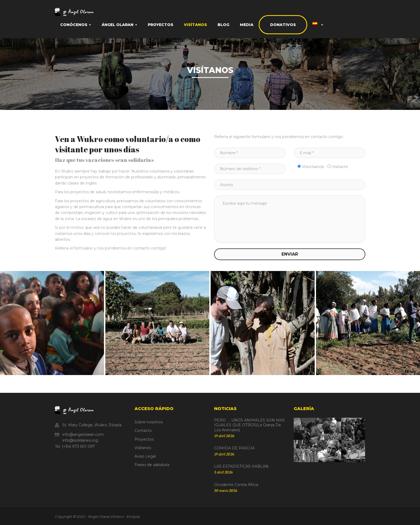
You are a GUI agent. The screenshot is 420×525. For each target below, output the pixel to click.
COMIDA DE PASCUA (234, 448)
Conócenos (76, 25)
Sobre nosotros (149, 422)
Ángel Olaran (119, 25)
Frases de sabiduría (152, 465)
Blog (223, 25)
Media (247, 25)
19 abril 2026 (224, 436)
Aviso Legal (145, 456)
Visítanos (195, 25)
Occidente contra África (236, 485)
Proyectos (161, 25)
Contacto (143, 431)
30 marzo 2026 (226, 490)
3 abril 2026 (223, 472)
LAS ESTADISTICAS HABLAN (241, 466)
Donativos (283, 25)
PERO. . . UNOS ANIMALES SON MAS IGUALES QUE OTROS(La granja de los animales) (249, 425)
